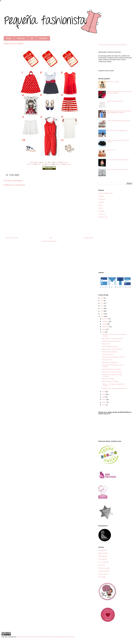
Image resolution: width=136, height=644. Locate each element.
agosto (104, 329)
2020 (102, 298)
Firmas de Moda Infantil (105, 193)
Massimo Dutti (40, 164)
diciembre (105, 319)
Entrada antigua (88, 238)
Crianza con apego (104, 568)
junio (104, 392)
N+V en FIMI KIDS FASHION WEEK (118, 160)
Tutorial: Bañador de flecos (110, 346)
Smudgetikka (102, 550)
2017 (102, 306)
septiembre (106, 327)
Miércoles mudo (103, 217)
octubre (105, 324)
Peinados (43, 38)
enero (104, 405)
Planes (100, 208)
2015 (102, 311)
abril (104, 397)
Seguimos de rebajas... (109, 379)
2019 (102, 301)
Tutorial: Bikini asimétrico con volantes (118, 121)
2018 (102, 303)
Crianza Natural (103, 574)
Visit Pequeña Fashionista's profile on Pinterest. (113, 45)
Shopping (101, 211)
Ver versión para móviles (49, 241)
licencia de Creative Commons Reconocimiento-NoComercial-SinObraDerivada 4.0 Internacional (45, 637)
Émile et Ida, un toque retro (110, 362)
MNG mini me (111, 150)
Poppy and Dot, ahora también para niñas (114, 388)
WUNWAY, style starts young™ (111, 341)
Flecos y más (106, 344)
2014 (102, 314)
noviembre (105, 321)
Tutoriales (101, 196)
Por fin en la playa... (108, 354)
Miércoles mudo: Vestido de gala (112, 372)
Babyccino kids (103, 553)
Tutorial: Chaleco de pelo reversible (118, 169)
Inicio (51, 238)
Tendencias (102, 199)
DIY (32, 38)
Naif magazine (103, 559)
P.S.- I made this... (104, 562)
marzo (104, 400)
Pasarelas (101, 202)
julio (104, 332)
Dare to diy (102, 565)
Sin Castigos (102, 577)
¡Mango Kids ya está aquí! (110, 352)
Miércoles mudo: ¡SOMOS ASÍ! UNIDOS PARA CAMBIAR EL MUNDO (119, 112)
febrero (104, 402)
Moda (9, 38)
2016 (102, 309)
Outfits (100, 205)
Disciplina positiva (104, 571)
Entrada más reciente (12, 238)
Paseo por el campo (113, 82)
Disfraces (21, 38)
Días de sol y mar (107, 360)
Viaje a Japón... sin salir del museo (112, 339)
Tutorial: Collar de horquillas (110, 381)
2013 (102, 316)
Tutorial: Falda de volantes (115, 101)
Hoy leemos (102, 214)
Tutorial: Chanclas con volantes (111, 369)
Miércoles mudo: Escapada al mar (117, 130)
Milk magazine (103, 556)
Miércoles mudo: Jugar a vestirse (112, 349)
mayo (104, 394)
